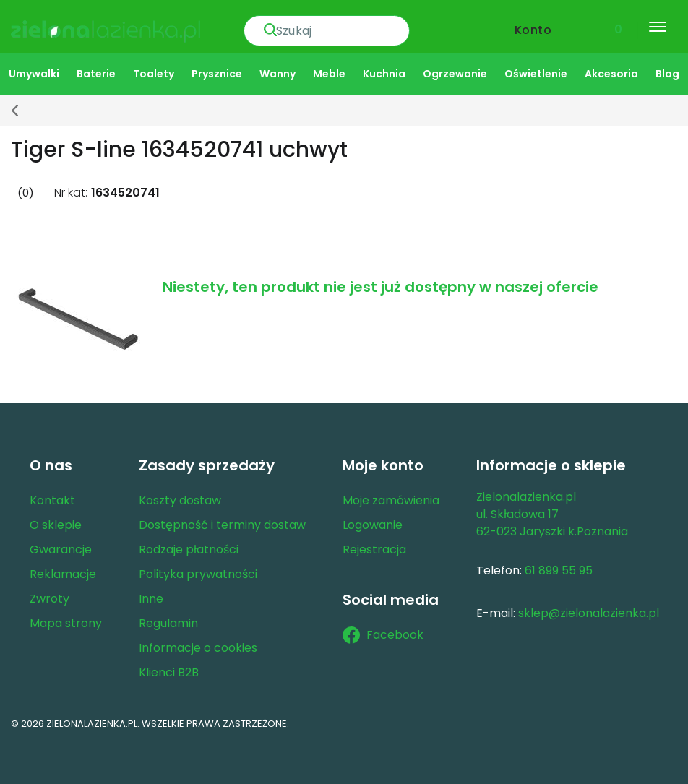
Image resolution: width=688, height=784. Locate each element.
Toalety (154, 73)
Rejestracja (374, 549)
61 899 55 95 (559, 570)
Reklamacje (63, 573)
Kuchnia (384, 73)
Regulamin (168, 623)
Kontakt (52, 500)
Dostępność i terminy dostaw (222, 524)
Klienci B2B (169, 672)
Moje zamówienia (391, 500)
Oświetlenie (536, 73)
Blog (667, 73)
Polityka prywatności (198, 573)
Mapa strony (66, 623)
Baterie (96, 73)
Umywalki (34, 73)
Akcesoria (611, 73)
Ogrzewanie (455, 73)
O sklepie (56, 524)
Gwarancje (61, 549)
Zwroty (50, 598)
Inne (151, 598)
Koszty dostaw (180, 500)
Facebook (383, 634)
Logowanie (373, 524)
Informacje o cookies (198, 647)
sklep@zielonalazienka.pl (589, 612)
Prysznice (217, 73)
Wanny (278, 73)
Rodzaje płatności (189, 549)
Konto (533, 26)
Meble (329, 73)
